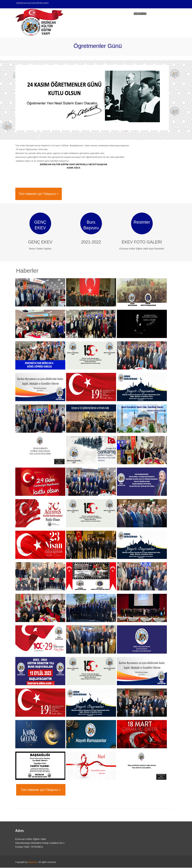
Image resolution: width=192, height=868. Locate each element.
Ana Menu (85, 22)
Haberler (124, 22)
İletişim (161, 22)
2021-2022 (91, 242)
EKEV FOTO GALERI (142, 242)
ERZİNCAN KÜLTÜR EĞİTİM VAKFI (33, 3)
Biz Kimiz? (104, 22)
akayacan (33, 862)
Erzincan (143, 22)
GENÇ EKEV (40, 242)
